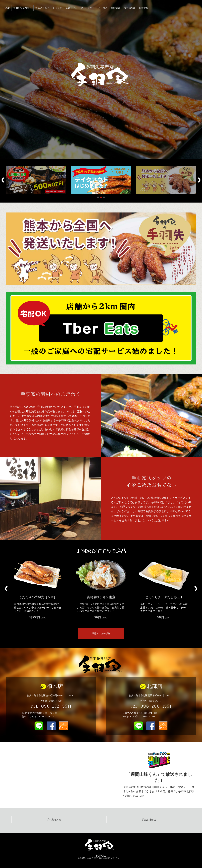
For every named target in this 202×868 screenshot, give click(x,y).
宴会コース (71, 8)
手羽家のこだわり (22, 8)
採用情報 (115, 8)
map (71, 696)
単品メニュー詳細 (101, 633)
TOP (7, 8)
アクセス (103, 8)
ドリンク (57, 8)
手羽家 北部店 (149, 820)
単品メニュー (42, 8)
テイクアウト (88, 8)
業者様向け (129, 8)
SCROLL (101, 857)
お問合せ (143, 8)
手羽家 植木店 (54, 820)
